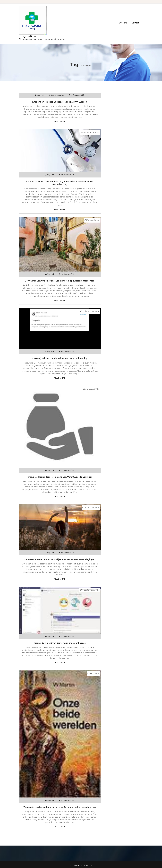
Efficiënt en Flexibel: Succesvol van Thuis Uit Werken (60, 102)
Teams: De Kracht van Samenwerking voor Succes (60, 643)
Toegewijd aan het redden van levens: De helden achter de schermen (60, 807)
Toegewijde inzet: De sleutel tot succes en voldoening (60, 358)
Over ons (123, 23)
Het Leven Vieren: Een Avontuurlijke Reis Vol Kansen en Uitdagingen (60, 559)
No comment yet (57, 95)
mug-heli (40, 95)
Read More (60, 121)
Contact (135, 23)
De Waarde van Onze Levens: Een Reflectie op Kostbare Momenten (60, 281)
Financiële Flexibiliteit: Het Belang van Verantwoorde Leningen (60, 477)
